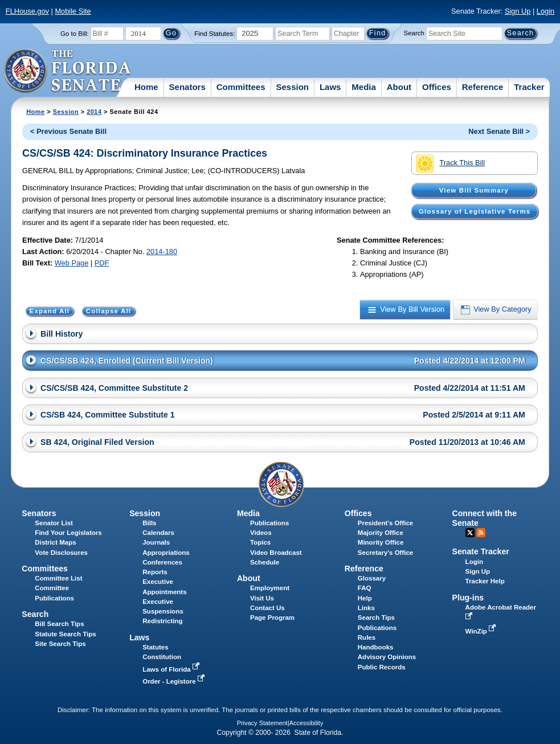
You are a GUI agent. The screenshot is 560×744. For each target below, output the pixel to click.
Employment (270, 588)
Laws (330, 87)
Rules (367, 637)
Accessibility (306, 723)
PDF (102, 263)
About (399, 87)
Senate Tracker (481, 551)
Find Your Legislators (68, 533)
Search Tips (376, 618)
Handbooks (376, 647)
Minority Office (381, 542)
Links (366, 608)
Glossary (372, 578)
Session (292, 87)
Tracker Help (485, 581)
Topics (260, 542)
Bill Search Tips (59, 624)
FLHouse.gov (27, 11)
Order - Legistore (175, 681)
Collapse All (109, 311)
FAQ (365, 588)
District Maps (55, 542)
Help (365, 598)
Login (545, 11)
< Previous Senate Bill (68, 131)
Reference (483, 87)
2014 (94, 112)
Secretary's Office (385, 553)
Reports (155, 572)
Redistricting (162, 621)
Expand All (50, 311)
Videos (261, 533)
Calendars (158, 533)
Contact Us (267, 608)
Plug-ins (468, 598)
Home (146, 87)
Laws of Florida (172, 669)
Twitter (470, 533)
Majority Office (381, 533)
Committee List (58, 578)
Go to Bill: (75, 34)
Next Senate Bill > (499, 131)
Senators (187, 87)
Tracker (529, 87)
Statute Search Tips (65, 634)
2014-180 (162, 252)
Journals (156, 542)
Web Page (72, 263)
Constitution (162, 657)
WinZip (482, 631)
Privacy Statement (262, 723)
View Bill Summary (474, 190)
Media (364, 87)
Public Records (382, 667)
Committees (241, 87)
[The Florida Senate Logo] (68, 71)
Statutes (155, 647)
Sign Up (518, 11)
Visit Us (262, 598)
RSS (481, 533)
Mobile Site (73, 11)
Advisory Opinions (387, 657)
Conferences (162, 562)
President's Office (385, 523)
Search (414, 33)
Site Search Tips (60, 644)
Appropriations (166, 553)
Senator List (54, 523)
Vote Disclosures (61, 553)
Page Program (272, 618)
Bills (149, 523)
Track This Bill (450, 163)
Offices (437, 87)
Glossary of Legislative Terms (475, 211)
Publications (269, 523)
